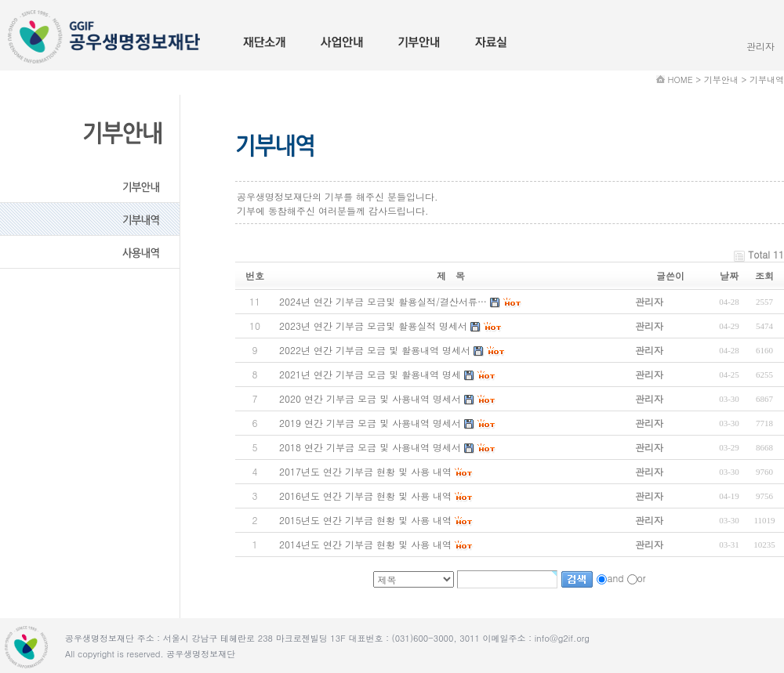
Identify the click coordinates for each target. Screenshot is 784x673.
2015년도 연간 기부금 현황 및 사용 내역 (365, 520)
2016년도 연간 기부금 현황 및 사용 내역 (365, 496)
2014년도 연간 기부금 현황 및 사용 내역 (365, 544)
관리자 (760, 46)
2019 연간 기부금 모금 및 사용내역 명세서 (370, 423)
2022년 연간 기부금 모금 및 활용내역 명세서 (375, 350)
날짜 (729, 275)
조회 (764, 275)
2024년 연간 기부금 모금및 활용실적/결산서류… (383, 301)
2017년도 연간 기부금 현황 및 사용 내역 (365, 471)
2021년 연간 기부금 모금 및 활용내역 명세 (370, 374)
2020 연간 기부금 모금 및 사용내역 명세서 (370, 398)
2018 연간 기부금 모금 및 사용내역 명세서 (370, 447)
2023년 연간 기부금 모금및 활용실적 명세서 (373, 326)
